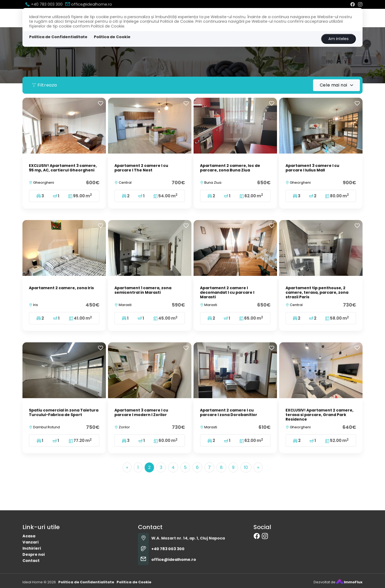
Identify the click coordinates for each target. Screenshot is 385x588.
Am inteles (338, 39)
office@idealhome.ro (89, 4)
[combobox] (336, 85)
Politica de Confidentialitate (58, 37)
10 (246, 467)
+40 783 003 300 (44, 4)
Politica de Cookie (112, 37)
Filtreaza (44, 85)
